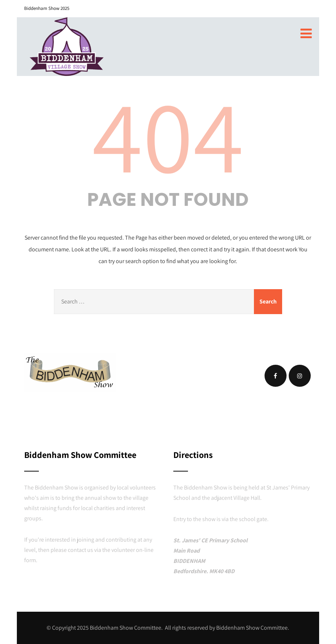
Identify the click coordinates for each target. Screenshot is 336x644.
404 (168, 135)
